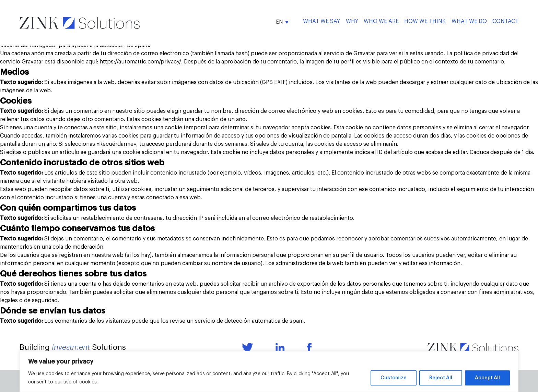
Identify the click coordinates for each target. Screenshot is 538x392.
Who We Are (381, 21)
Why (352, 21)
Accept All (487, 378)
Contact (505, 21)
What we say (321, 21)
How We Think (425, 21)
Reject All (441, 378)
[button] (282, 22)
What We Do (469, 21)
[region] (269, 372)
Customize (394, 378)
